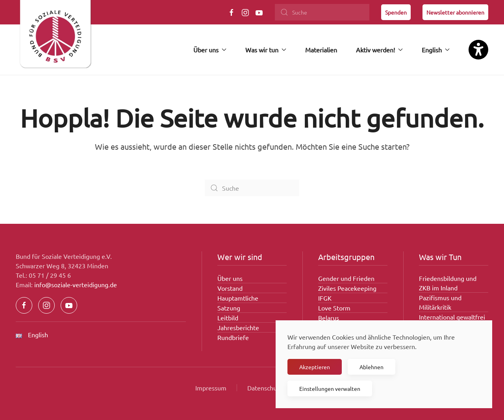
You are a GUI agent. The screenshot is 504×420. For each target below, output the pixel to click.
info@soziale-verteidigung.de (76, 284)
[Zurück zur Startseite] (55, 37)
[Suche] (322, 12)
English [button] (436, 50)
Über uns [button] (210, 50)
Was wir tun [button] (266, 50)
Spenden (396, 12)
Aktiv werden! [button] (379, 50)
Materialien (321, 50)
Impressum (211, 388)
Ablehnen (372, 367)
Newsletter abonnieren (455, 12)
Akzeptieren (315, 367)
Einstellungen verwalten (330, 388)
